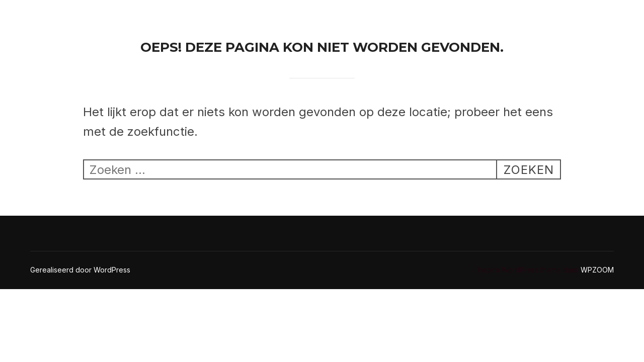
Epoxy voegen (514, 18)
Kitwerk (582, 18)
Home (394, 18)
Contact (446, 18)
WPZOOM (597, 270)
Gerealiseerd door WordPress (80, 270)
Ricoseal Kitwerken (73, 18)
